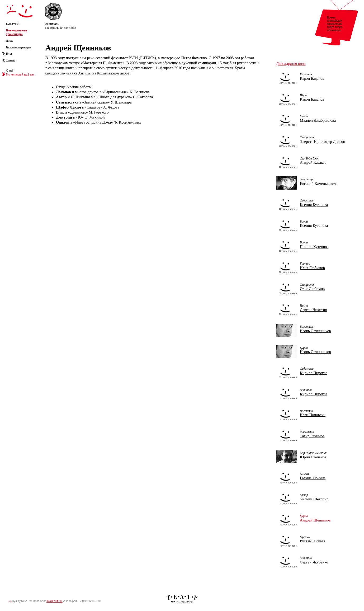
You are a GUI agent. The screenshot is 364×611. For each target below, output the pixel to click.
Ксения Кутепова (314, 205)
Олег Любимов (312, 289)
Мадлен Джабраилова (318, 120)
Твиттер (11, 60)
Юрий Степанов (313, 457)
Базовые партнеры (18, 47)
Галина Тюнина (313, 478)
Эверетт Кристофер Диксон (323, 142)
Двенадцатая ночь (291, 64)
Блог (9, 54)
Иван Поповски (313, 415)
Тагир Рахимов (312, 436)
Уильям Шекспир (314, 499)
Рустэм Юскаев (313, 541)
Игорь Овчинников (315, 331)
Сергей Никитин (313, 310)
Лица (9, 41)
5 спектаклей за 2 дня (20, 74)
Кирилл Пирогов (314, 373)
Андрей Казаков (313, 162)
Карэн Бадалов (312, 78)
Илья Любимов (312, 268)
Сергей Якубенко (314, 562)
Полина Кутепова (314, 247)
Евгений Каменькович (318, 184)
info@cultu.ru (55, 601)
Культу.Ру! (13, 24)
